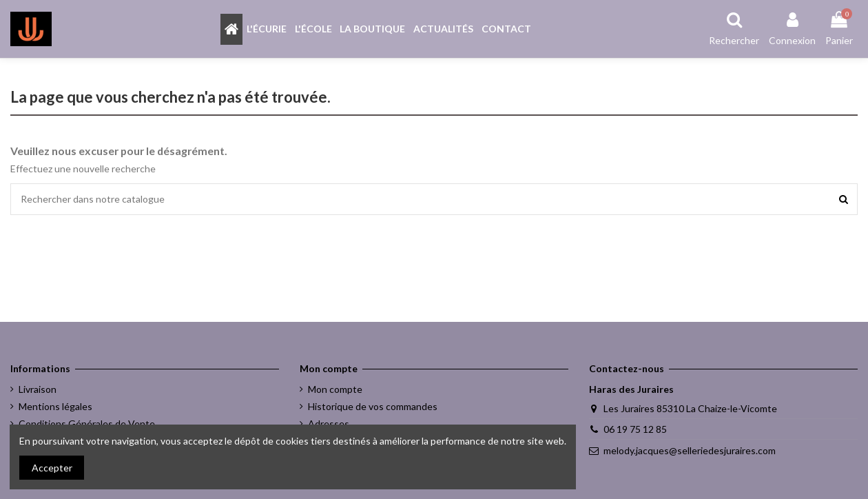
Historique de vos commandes (373, 406)
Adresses (329, 424)
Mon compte (335, 389)
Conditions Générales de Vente (87, 424)
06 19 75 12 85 (635, 429)
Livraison (38, 389)
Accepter (52, 468)
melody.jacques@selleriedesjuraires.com (690, 450)
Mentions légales (55, 406)
